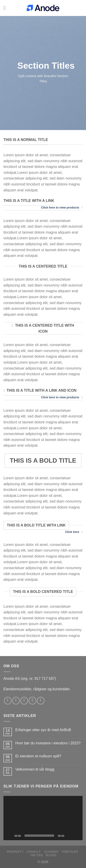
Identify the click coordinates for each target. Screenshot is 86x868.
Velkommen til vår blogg (35, 769)
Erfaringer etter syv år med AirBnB (43, 730)
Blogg (51, 855)
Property (15, 852)
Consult (34, 852)
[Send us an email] (32, 701)
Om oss (37, 855)
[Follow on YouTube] (41, 701)
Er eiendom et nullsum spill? (38, 756)
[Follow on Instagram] (16, 701)
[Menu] (6, 8)
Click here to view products (62, 208)
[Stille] (69, 836)
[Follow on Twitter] (24, 701)
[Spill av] (9, 836)
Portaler (70, 852)
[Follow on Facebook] (8, 701)
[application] (43, 818)
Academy (51, 852)
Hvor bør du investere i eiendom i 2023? (48, 743)
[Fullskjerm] (77, 836)
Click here (74, 532)
